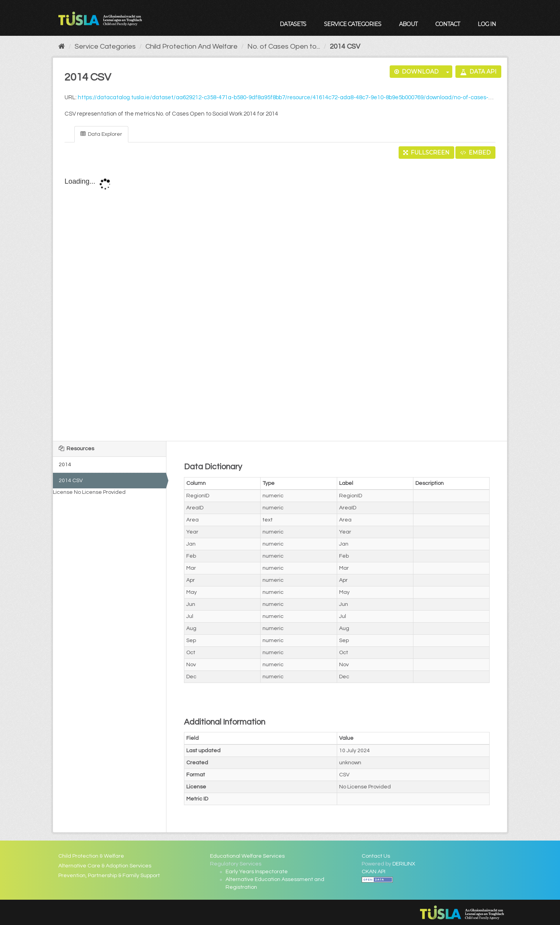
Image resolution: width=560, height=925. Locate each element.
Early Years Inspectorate (257, 872)
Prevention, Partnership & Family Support (109, 876)
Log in (487, 24)
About (408, 24)
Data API (478, 72)
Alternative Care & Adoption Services (105, 866)
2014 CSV (345, 47)
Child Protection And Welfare (192, 47)
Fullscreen (426, 153)
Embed (475, 153)
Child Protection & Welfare (91, 856)
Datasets (293, 24)
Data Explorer (101, 134)
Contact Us (376, 856)
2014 (65, 465)
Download (416, 72)
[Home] (62, 47)
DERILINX (404, 864)
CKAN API (374, 872)
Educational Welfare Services (247, 856)
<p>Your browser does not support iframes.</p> (280, 300)
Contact (447, 24)
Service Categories (353, 24)
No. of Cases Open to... (284, 47)
